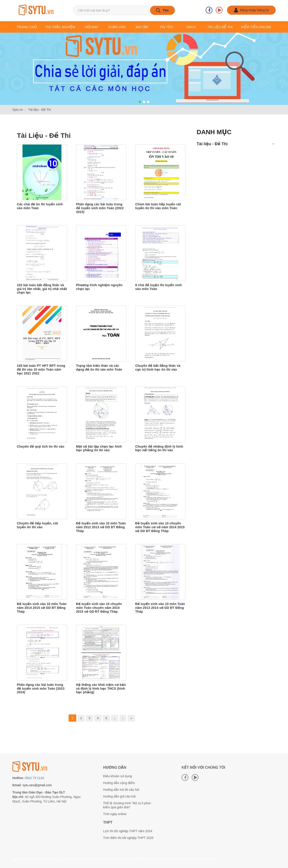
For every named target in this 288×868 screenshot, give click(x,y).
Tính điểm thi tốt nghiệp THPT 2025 (128, 838)
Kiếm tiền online (256, 27)
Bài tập (142, 27)
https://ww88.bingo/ (83, 859)
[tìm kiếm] (162, 10)
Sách (191, 27)
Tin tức (166, 27)
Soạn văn (117, 27)
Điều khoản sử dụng (117, 776)
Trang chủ (27, 27)
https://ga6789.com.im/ (174, 859)
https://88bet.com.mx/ (142, 859)
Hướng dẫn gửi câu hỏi (119, 796)
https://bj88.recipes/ (26, 859)
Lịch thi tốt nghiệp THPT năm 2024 (128, 831)
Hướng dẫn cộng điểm (119, 783)
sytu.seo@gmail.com (37, 785)
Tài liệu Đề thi (220, 27)
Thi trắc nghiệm (60, 27)
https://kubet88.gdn (204, 859)
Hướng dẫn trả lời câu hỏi (121, 790)
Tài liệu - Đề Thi (44, 135)
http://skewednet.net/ (112, 859)
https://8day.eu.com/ (55, 859)
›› (131, 718)
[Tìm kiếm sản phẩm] (124, 10)
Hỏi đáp (92, 27)
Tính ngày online (115, 814)
